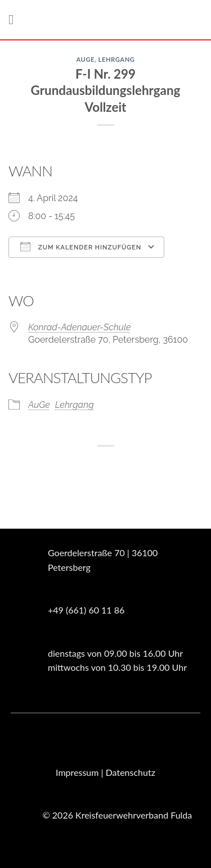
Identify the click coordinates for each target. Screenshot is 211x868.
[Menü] (15, 19)
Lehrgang (117, 59)
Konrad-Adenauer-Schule (80, 327)
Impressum (77, 772)
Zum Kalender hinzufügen (81, 247)
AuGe (85, 59)
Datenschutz (131, 772)
